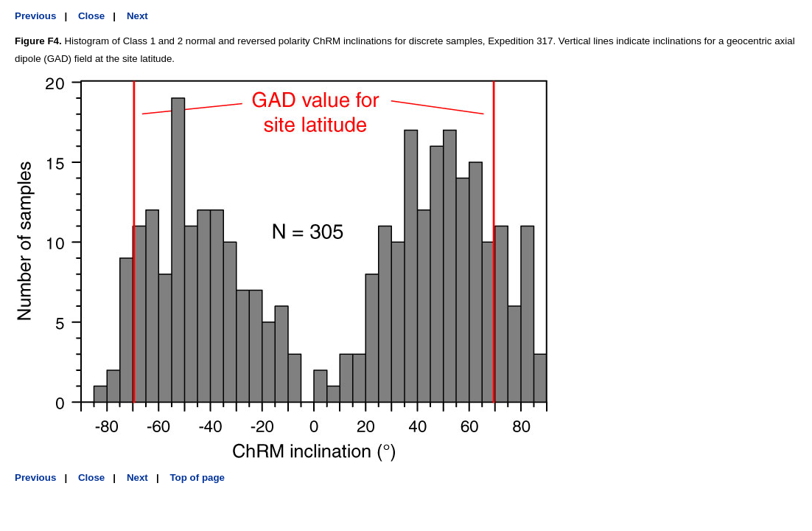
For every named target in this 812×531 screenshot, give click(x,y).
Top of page (197, 478)
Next (137, 16)
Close (91, 16)
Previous (35, 16)
